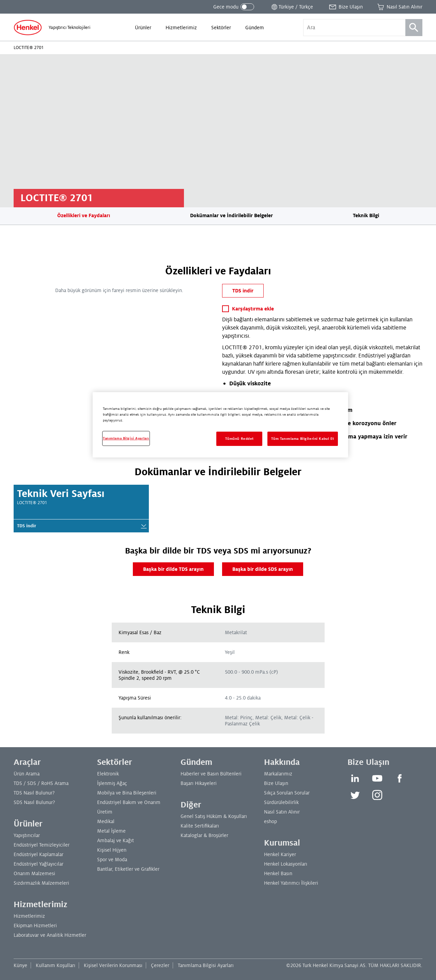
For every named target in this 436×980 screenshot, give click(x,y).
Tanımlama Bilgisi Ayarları (206, 965)
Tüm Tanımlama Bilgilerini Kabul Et (303, 439)
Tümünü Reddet (239, 439)
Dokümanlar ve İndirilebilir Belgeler (231, 215)
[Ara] (414, 28)
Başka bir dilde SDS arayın (263, 569)
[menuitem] (143, 28)
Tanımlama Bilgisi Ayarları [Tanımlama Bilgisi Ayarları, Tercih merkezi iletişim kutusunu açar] (126, 438)
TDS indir (243, 291)
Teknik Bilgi (366, 215)
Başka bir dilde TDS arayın (173, 569)
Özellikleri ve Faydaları (84, 215)
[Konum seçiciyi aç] (292, 7)
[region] (220, 425)
